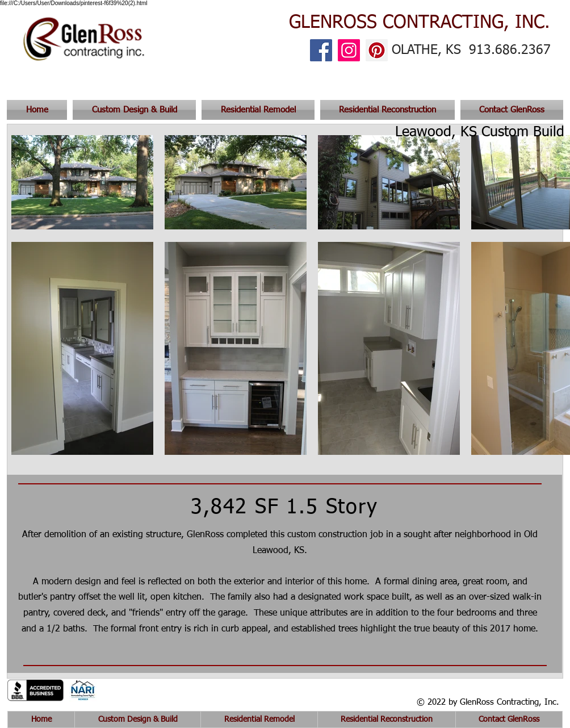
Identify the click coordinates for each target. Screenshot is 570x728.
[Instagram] (349, 50)
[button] (510, 110)
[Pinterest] (377, 50)
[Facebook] (321, 50)
